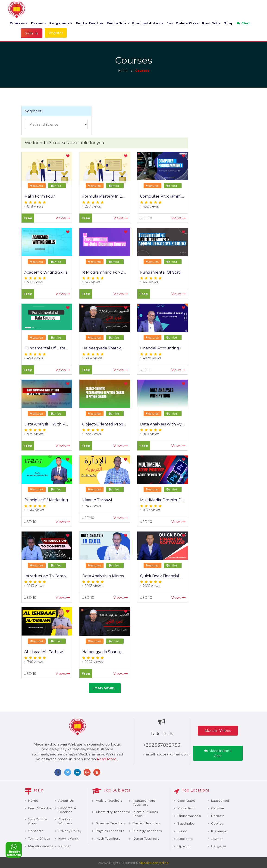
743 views (93, 506)
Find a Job (118, 23)
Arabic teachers (109, 801)
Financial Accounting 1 (161, 348)
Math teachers (108, 838)
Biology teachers (147, 831)
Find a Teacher (90, 23)
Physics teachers (110, 831)
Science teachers (111, 823)
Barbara (218, 816)
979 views (35, 434)
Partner (65, 846)
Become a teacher (67, 810)
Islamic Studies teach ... (145, 814)
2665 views (151, 586)
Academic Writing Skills (46, 272)
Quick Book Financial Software (168, 576)
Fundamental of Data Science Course (60, 348)
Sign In (32, 33)
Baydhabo (186, 823)
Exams (39, 23)
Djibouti (184, 846)
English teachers (147, 823)
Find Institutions (148, 23)
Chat (243, 23)
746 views (35, 662)
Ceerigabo (186, 801)
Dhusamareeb (189, 816)
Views (63, 218)
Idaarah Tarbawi (97, 500)
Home (123, 71)
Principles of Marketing (46, 500)
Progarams (61, 23)
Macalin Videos (218, 731)
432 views (151, 206)
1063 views (94, 586)
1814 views (36, 510)
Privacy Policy (70, 831)
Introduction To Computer (49, 576)
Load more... (105, 688)
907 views (151, 434)
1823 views (152, 510)
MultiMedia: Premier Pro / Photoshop (174, 500)
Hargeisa (219, 846)
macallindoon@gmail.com (166, 754)
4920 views (152, 358)
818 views (35, 206)
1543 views (36, 586)
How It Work (69, 838)
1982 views (94, 662)
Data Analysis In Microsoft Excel (111, 576)
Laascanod (220, 801)
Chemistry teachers (112, 812)
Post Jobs (212, 23)
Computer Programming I (164, 196)
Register (56, 33)
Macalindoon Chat (218, 753)
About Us (66, 801)
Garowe (218, 808)
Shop (229, 23)
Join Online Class (183, 23)
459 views (35, 358)
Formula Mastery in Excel (106, 196)
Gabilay (217, 823)
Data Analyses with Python (165, 424)
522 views (93, 282)
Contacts (36, 831)
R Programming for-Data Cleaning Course (121, 272)
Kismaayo (219, 831)
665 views (151, 282)
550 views (35, 282)
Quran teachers (146, 838)
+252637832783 (162, 745)
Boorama (185, 839)
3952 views (94, 358)
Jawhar (217, 839)
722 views (93, 434)
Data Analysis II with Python (50, 424)
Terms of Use (39, 838)
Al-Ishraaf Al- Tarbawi (44, 652)
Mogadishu (187, 808)
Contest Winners (65, 821)
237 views (93, 206)
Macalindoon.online (154, 863)
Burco (182, 831)
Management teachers (144, 802)
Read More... (108, 759)
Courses (19, 23)
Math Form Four (40, 196)
